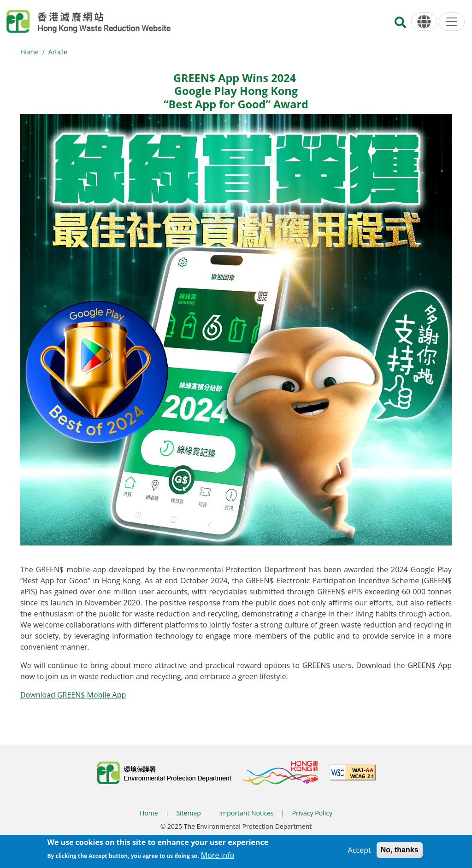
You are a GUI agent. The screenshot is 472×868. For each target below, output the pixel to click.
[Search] (400, 25)
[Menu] (452, 22)
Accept (360, 850)
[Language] (424, 22)
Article (58, 52)
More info (218, 856)
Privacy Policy (312, 813)
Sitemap (188, 813)
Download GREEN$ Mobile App (73, 695)
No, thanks (400, 850)
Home (29, 52)
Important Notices (246, 813)
